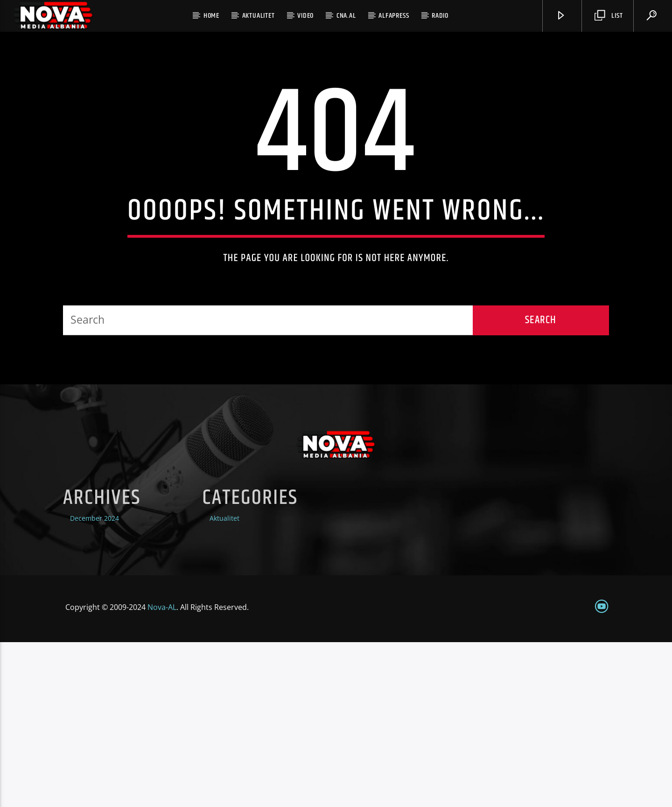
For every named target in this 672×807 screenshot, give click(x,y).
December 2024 (94, 683)
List (609, 16)
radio (440, 16)
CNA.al (346, 16)
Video (305, 16)
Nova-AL (162, 772)
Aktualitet (259, 16)
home (211, 16)
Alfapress (394, 16)
